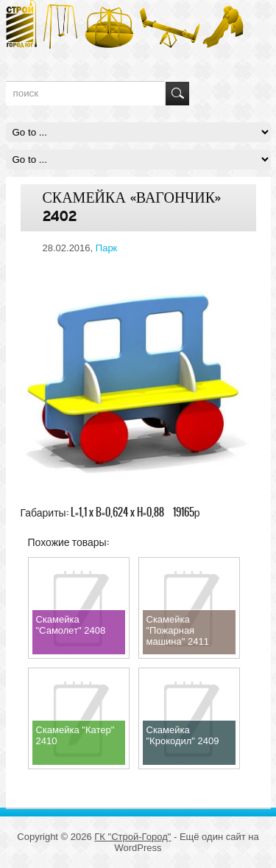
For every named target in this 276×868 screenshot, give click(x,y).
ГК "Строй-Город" (132, 837)
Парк (107, 248)
